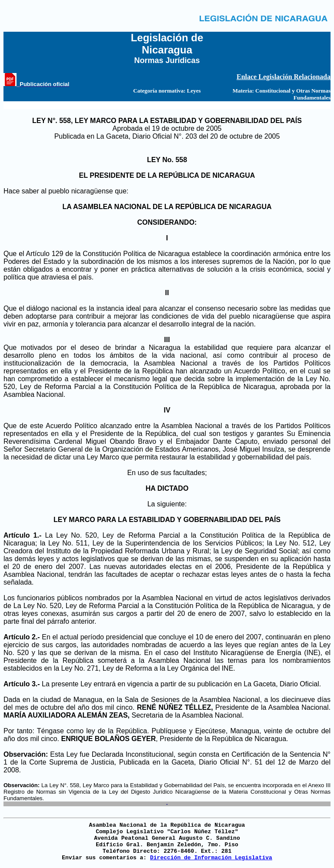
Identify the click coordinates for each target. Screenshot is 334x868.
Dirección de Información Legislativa (211, 858)
